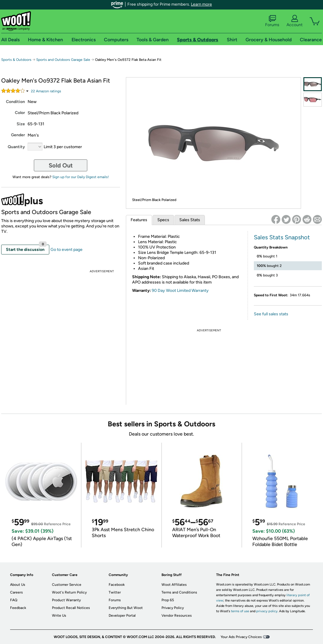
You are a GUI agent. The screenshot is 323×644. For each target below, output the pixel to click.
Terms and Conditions (179, 592)
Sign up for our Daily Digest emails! (81, 177)
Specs (163, 220)
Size (21, 124)
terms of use (240, 611)
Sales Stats (190, 220)
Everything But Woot (126, 608)
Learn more (201, 4)
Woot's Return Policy (69, 592)
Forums (272, 21)
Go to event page (66, 250)
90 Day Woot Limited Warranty (180, 291)
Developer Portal (122, 615)
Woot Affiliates (174, 585)
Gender (18, 135)
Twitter (115, 592)
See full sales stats (271, 314)
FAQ (14, 600)
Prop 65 (168, 600)
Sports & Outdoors (16, 60)
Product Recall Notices (71, 608)
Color (20, 113)
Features (139, 220)
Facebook (117, 585)
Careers (16, 592)
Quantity (16, 147)
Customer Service (67, 585)
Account (294, 21)
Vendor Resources (177, 615)
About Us (18, 585)
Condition (15, 102)
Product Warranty (66, 600)
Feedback (18, 608)
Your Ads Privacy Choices (241, 637)
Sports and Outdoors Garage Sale (63, 60)
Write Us (59, 615)
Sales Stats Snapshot (282, 237)
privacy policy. (267, 611)
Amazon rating (46, 91)
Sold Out (61, 165)
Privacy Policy (173, 608)
